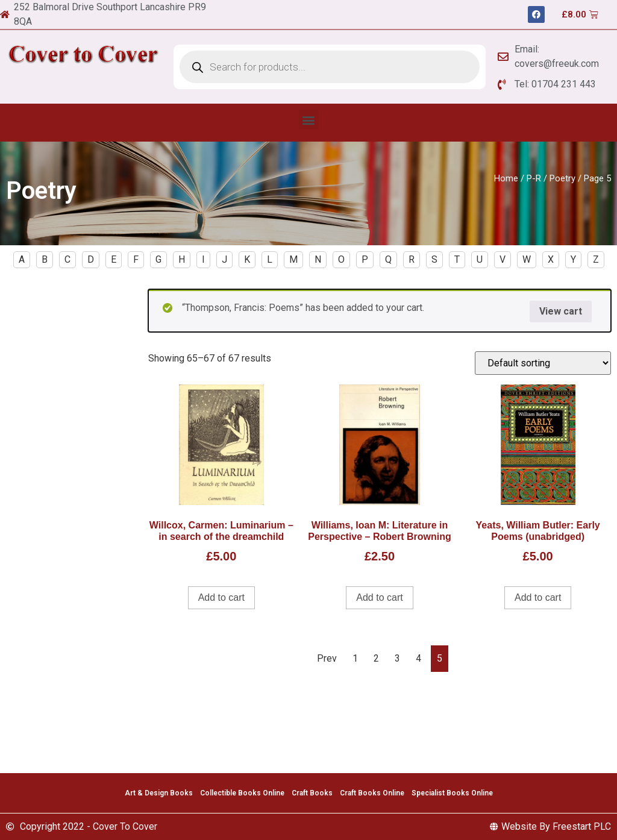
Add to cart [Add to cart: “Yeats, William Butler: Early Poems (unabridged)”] (538, 597)
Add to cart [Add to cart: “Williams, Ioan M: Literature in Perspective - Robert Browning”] (379, 597)
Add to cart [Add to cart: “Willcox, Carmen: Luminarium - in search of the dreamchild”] (221, 597)
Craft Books (312, 793)
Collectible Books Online (242, 793)
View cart (561, 311)
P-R (534, 178)
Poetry (562, 178)
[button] (309, 120)
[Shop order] (543, 363)
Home (506, 178)
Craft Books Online (372, 793)
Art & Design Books (159, 793)
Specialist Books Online (452, 793)
